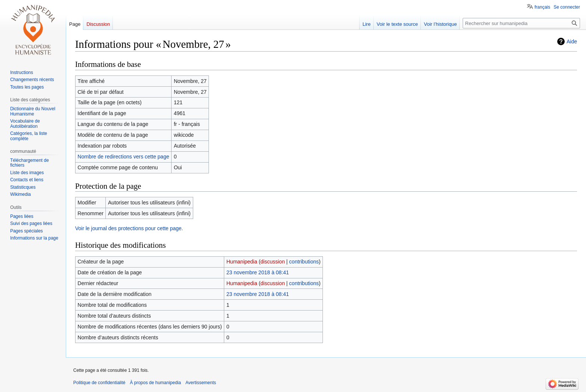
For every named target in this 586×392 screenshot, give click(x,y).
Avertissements (201, 383)
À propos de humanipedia (155, 383)
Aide (572, 41)
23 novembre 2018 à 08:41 (258, 272)
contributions (304, 262)
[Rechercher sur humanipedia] (521, 23)
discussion (273, 262)
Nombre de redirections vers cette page (124, 157)
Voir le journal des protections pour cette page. (129, 228)
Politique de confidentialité (99, 383)
